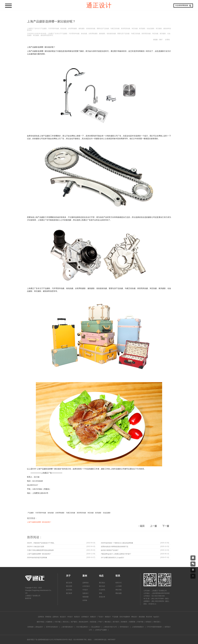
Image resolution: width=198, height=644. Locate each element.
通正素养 (69, 593)
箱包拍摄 (51, 513)
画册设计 (93, 617)
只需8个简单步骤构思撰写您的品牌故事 (40, 550)
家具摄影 (98, 513)
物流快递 (93, 622)
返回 (141, 526)
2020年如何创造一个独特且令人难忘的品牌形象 (117, 543)
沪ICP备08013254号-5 (61, 640)
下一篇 (166, 526)
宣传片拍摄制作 (125, 617)
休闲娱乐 (148, 622)
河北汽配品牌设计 (82, 627)
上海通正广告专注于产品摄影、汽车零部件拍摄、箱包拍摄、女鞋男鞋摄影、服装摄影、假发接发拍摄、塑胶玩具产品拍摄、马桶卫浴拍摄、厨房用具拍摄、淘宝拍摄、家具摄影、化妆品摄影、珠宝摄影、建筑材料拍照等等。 (99, 29)
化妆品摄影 (107, 513)
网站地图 (119, 593)
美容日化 (66, 622)
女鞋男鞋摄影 (60, 513)
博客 (101, 593)
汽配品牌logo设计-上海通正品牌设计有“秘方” (116, 554)
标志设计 (63, 617)
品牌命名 (56, 617)
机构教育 (124, 622)
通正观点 (102, 583)
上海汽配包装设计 (67, 627)
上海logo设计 (39, 627)
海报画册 (85, 597)
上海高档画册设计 (138, 627)
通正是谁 (69, 583)
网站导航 (119, 590)
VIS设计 (85, 590)
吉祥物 (85, 600)
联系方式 (119, 583)
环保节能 (140, 622)
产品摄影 (31, 513)
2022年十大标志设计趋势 (36, 547)
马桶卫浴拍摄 (71, 513)
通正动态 (102, 586)
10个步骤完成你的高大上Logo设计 (113, 558)
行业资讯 (102, 590)
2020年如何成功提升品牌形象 (37, 558)
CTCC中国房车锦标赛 (154, 627)
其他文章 (102, 597)
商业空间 (149, 617)
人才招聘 (119, 586)
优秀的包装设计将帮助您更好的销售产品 (115, 547)
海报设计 (108, 617)
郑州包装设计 (124, 627)
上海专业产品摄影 (101, 630)
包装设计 (85, 593)
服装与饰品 (41, 622)
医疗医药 (116, 622)
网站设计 (134, 617)
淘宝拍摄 (91, 513)
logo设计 (156, 617)
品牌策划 (85, 583)
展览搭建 (142, 617)
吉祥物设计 (85, 617)
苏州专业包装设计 (52, 627)
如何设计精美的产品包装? (110, 550)
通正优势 (69, 586)
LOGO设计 (86, 586)
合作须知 (69, 590)
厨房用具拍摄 (81, 513)
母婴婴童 (132, 622)
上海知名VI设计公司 (110, 627)
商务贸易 (157, 622)
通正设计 (99, 5)
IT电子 (100, 622)
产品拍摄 (115, 617)
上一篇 (153, 526)
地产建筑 (74, 622)
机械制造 (49, 622)
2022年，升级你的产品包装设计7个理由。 (41, 543)
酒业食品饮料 (83, 622)
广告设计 (101, 617)
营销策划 (48, 617)
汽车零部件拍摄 (41, 513)
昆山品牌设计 (96, 627)
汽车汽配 (58, 622)
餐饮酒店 (108, 622)
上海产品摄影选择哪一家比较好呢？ (39, 522)
